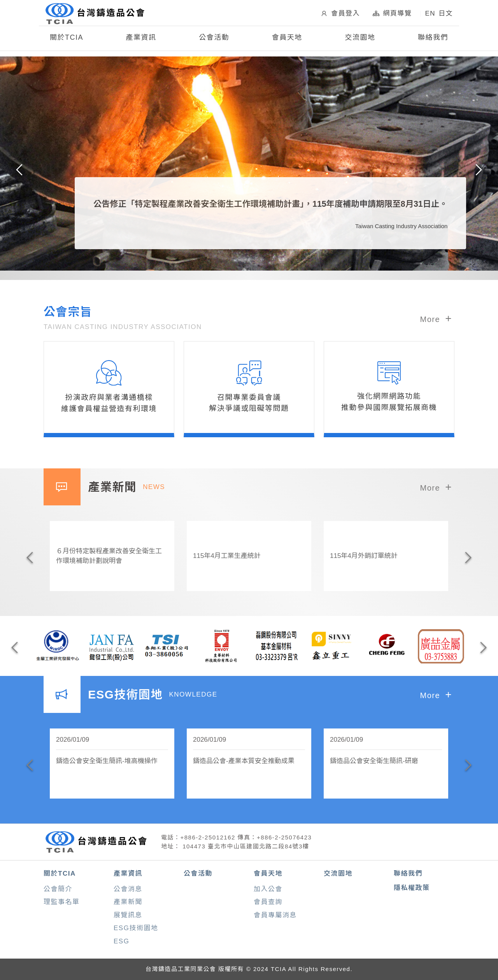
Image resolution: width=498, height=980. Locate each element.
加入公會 (268, 889)
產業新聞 (128, 902)
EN (430, 14)
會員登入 (340, 14)
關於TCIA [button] (67, 38)
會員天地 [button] (287, 38)
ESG (121, 941)
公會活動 (214, 38)
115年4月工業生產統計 (227, 556)
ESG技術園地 (136, 928)
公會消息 (128, 889)
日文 (446, 14)
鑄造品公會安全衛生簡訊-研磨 (374, 761)
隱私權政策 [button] (412, 888)
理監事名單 (62, 902)
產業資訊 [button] (141, 38)
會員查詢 (268, 902)
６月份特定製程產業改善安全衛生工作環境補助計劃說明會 (109, 556)
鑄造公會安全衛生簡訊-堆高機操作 (107, 761)
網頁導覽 (392, 14)
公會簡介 (58, 889)
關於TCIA (60, 874)
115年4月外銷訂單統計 (364, 556)
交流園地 (360, 38)
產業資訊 (128, 874)
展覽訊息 (128, 915)
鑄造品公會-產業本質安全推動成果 (244, 761)
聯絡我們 (433, 38)
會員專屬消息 (275, 915)
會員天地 (268, 874)
